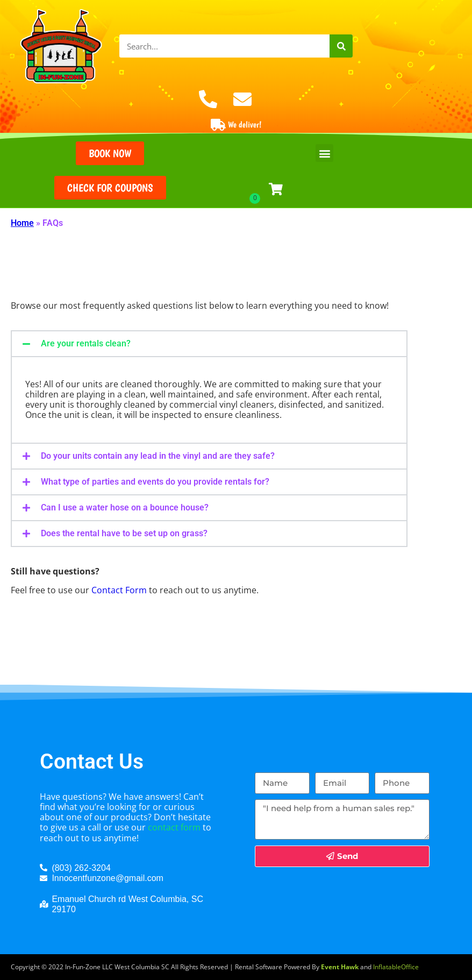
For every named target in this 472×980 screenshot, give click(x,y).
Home (22, 223)
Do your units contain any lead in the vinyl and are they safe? (158, 456)
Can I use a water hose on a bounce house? (125, 507)
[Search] (341, 46)
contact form (174, 827)
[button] (324, 153)
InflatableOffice (396, 967)
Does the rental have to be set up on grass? (124, 533)
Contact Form (119, 590)
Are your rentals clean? (86, 343)
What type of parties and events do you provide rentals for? (155, 482)
